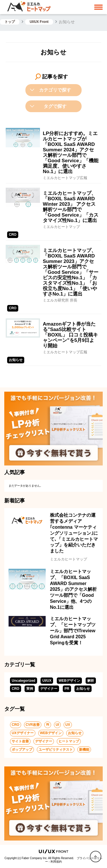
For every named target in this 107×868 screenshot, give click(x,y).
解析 (91, 681)
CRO (16, 689)
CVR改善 (33, 725)
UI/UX (47, 681)
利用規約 (56, 862)
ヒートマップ (69, 741)
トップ (10, 22)
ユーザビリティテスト (56, 750)
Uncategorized (24, 681)
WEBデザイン (69, 681)
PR (67, 689)
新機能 (84, 750)
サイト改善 (20, 741)
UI (57, 725)
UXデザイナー (23, 733)
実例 (30, 689)
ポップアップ (22, 750)
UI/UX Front (39, 22)
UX (68, 725)
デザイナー (49, 689)
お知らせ (83, 689)
